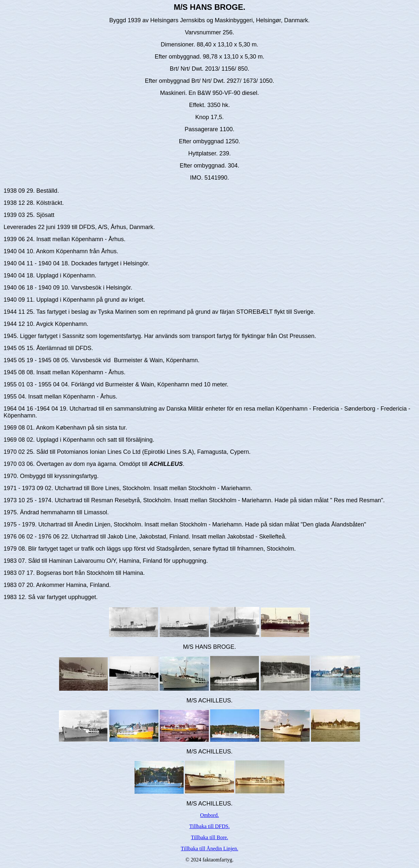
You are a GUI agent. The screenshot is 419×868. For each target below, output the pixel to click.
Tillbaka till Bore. (209, 837)
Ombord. (209, 815)
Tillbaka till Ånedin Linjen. (209, 849)
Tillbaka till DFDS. (209, 826)
